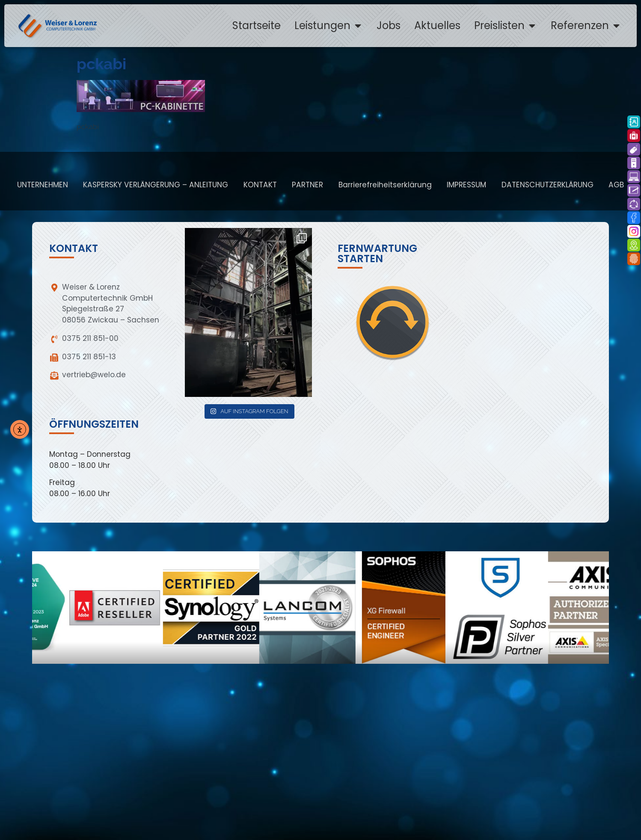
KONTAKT (260, 185)
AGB (616, 185)
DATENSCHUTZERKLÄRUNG (548, 185)
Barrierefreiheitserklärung (385, 185)
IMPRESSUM (466, 185)
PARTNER (307, 185)
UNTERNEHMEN (43, 185)
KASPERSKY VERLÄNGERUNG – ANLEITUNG (156, 185)
